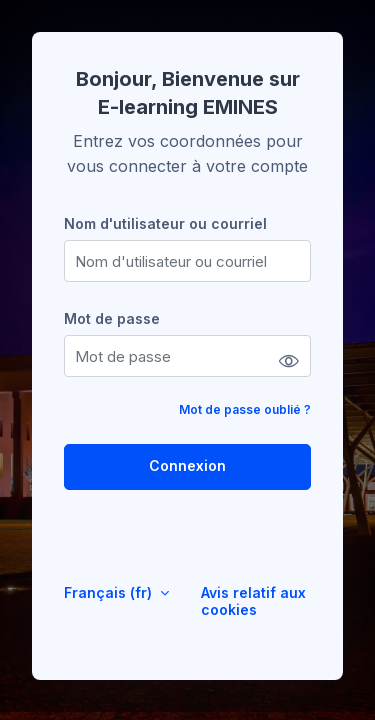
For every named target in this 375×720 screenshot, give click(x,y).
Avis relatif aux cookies (253, 601)
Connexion (187, 465)
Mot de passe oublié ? (245, 409)
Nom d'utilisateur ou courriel (165, 223)
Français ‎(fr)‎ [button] (110, 592)
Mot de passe (112, 318)
